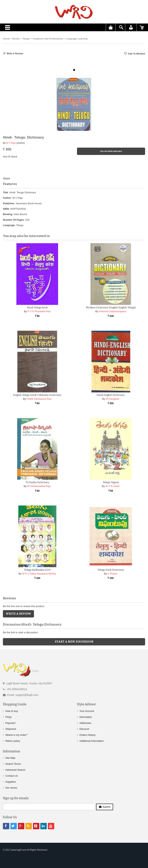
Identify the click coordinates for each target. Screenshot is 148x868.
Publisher (9, 203)
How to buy (12, 711)
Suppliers (11, 782)
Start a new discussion (74, 642)
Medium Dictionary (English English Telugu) (111, 307)
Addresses (85, 723)
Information (86, 717)
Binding (8, 214)
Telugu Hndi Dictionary (111, 570)
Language (9, 225)
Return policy (13, 741)
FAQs (9, 717)
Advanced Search (15, 770)
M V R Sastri (113, 486)
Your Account (87, 711)
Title (5, 192)
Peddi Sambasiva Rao (39, 399)
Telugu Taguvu (111, 482)
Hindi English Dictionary (111, 395)
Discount (84, 729)
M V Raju (11, 143)
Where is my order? (16, 735)
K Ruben (113, 574)
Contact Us (12, 776)
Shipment (11, 729)
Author (7, 198)
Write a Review (15, 54)
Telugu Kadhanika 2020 (37, 570)
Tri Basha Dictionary (37, 482)
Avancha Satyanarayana (112, 311)
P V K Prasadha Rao (39, 311)
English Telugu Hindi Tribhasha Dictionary (37, 395)
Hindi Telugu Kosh (37, 307)
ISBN (6, 209)
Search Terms (13, 764)
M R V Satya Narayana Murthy (39, 574)
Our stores (11, 788)
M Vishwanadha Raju (39, 486)
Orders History (88, 735)
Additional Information (92, 741)
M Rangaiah (112, 399)
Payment (10, 723)
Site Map (10, 758)
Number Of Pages (13, 220)
